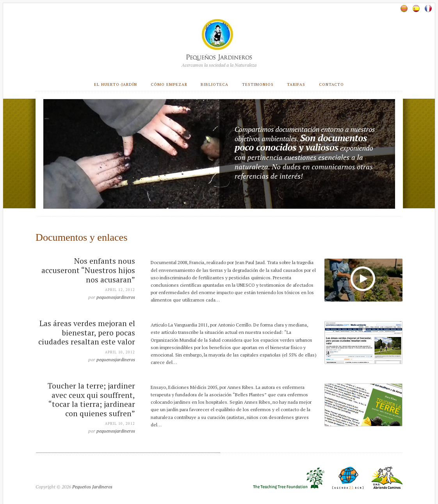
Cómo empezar (169, 84)
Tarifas (296, 84)
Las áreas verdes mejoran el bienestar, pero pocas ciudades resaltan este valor (87, 333)
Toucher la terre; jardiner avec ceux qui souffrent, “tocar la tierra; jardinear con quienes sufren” (91, 400)
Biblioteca (215, 84)
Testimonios (258, 84)
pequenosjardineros (116, 297)
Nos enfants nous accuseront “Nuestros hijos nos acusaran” (88, 270)
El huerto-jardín (116, 84)
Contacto (331, 84)
